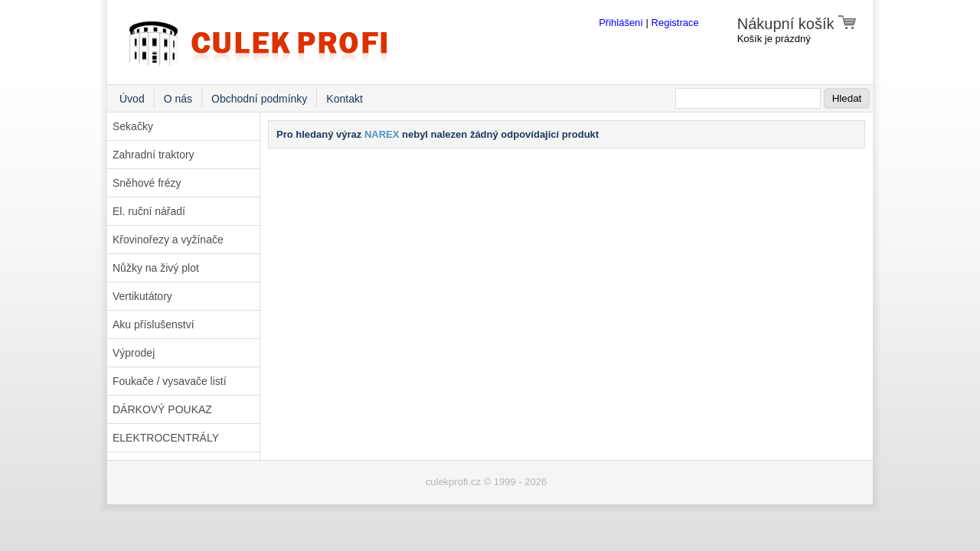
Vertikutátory (142, 296)
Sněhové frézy (147, 183)
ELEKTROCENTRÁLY (166, 438)
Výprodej (134, 353)
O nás (178, 99)
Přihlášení (621, 23)
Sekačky (133, 126)
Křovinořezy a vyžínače (168, 240)
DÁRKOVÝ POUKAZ (162, 409)
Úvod (132, 99)
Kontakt (344, 99)
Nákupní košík (797, 24)
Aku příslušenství (154, 324)
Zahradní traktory (154, 155)
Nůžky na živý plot (156, 268)
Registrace (675, 23)
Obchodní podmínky (259, 99)
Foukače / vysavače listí (170, 381)
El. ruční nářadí (149, 211)
